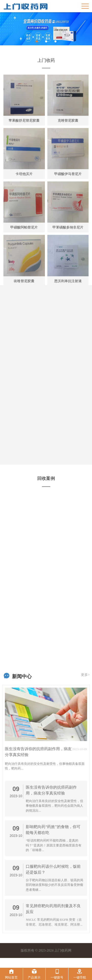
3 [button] (55, 41)
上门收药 (46, 76)
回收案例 (46, 478)
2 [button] (46, 41)
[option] (46, 29)
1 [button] (37, 41)
